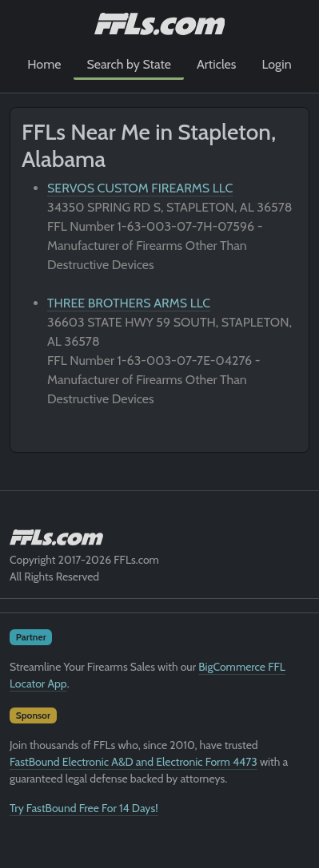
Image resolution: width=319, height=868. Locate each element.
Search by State (129, 64)
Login (276, 64)
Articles (216, 64)
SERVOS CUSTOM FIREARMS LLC (140, 188)
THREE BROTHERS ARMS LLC (129, 303)
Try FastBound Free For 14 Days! (84, 808)
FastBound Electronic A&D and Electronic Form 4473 (134, 762)
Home (44, 64)
